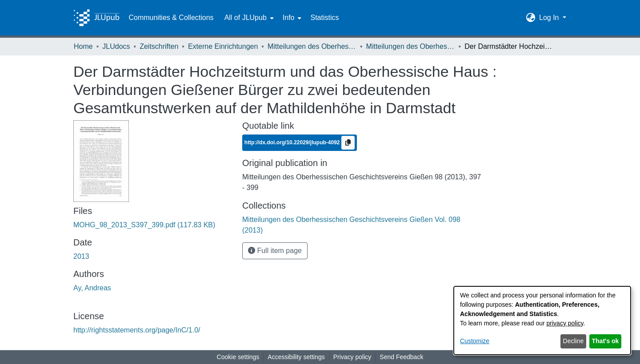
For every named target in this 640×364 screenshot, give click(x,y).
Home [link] (83, 46)
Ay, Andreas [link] (92, 288)
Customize (475, 341)
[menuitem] (248, 18)
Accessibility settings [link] (296, 357)
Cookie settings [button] (238, 357)
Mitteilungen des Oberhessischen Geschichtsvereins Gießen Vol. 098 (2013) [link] (411, 46)
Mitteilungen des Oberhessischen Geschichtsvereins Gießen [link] (312, 46)
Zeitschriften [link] (159, 46)
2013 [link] (81, 256)
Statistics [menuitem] (324, 18)
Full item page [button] (275, 251)
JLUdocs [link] (116, 46)
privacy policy (565, 323)
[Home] (96, 18)
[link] (144, 225)
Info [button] (289, 18)
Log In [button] (550, 18)
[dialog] (542, 320)
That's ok (606, 341)
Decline (574, 341)
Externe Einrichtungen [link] (223, 46)
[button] (531, 18)
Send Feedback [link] (401, 357)
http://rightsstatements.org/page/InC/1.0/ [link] (137, 330)
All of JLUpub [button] (246, 18)
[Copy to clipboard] (348, 143)
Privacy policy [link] (352, 357)
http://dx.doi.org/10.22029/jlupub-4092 (293, 142)
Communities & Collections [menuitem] (171, 18)
